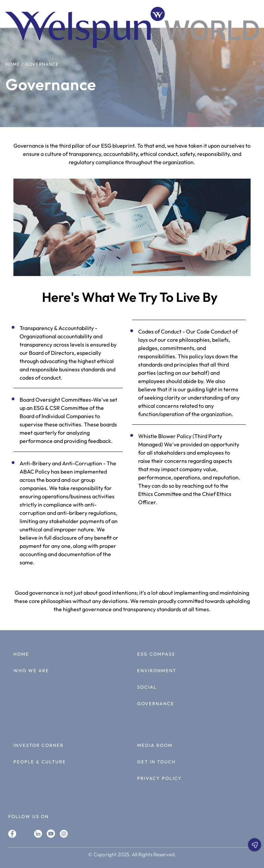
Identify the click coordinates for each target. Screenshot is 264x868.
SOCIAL (147, 687)
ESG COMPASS (156, 654)
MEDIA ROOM (155, 745)
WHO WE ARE (31, 670)
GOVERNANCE (156, 703)
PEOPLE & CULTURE (40, 762)
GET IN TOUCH (156, 762)
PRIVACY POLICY (159, 778)
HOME (21, 654)
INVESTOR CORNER (38, 745)
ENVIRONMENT (157, 670)
